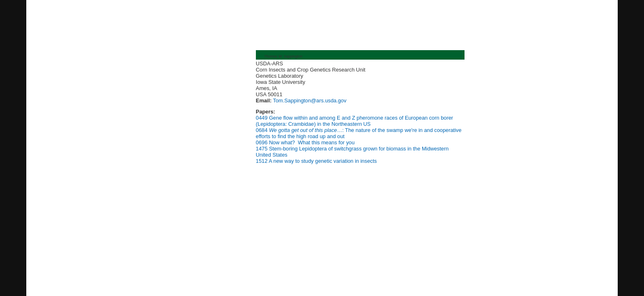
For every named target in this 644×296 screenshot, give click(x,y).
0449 (262, 118)
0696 (262, 142)
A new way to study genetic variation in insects (323, 161)
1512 (262, 161)
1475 (262, 149)
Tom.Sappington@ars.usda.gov (309, 101)
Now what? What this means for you (312, 142)
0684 (262, 130)
